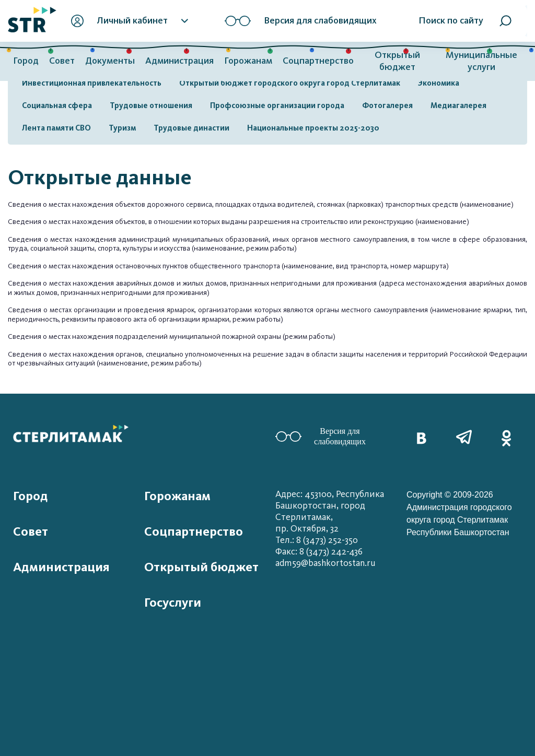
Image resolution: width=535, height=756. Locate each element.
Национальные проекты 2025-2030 (313, 128)
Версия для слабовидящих (321, 436)
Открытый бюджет (397, 61)
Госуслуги (173, 603)
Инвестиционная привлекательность (92, 83)
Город (26, 61)
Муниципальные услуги (481, 61)
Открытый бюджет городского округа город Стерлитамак (290, 83)
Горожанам (248, 61)
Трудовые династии (191, 128)
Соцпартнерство (318, 61)
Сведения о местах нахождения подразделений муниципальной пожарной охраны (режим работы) (172, 336)
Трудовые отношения (151, 105)
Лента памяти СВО (56, 128)
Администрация (179, 61)
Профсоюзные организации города (277, 105)
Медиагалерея (458, 105)
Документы (110, 61)
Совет (62, 61)
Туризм (122, 128)
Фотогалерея (387, 105)
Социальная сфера (57, 105)
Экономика (439, 83)
